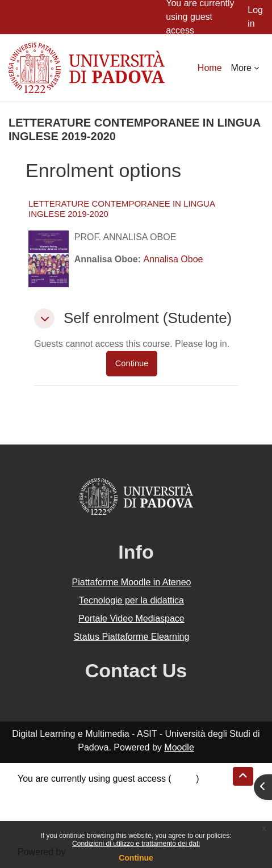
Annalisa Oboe (173, 259)
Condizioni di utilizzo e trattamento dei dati (136, 844)
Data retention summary (66, 792)
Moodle (179, 747)
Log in (255, 17)
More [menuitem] (241, 68)
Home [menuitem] (210, 68)
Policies (33, 806)
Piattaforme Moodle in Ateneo (132, 582)
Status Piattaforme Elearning (132, 637)
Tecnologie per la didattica (131, 600)
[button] (44, 318)
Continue (136, 858)
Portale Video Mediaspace (131, 618)
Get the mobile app (56, 819)
